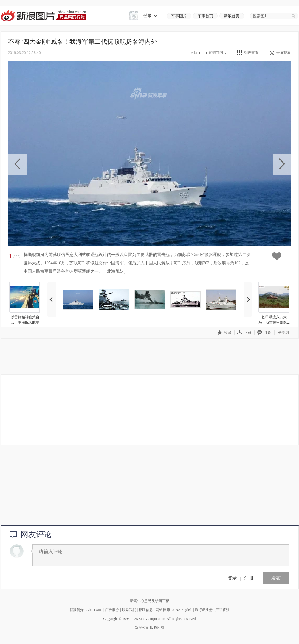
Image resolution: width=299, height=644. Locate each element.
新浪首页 (232, 16)
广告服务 (112, 610)
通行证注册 (204, 610)
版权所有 (157, 628)
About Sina (94, 610)
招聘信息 (146, 610)
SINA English (182, 610)
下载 (244, 332)
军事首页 (205, 16)
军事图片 (179, 16)
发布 (276, 578)
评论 (264, 332)
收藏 (224, 332)
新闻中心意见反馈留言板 (150, 601)
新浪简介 (77, 610)
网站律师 (163, 610)
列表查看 (251, 53)
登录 (232, 578)
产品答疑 (222, 610)
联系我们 (129, 610)
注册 (249, 578)
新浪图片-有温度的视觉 (43, 16)
